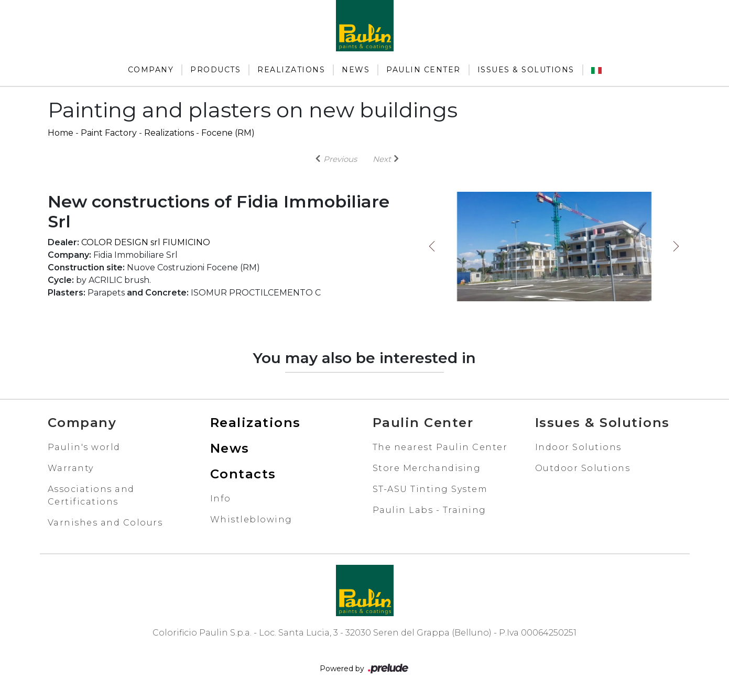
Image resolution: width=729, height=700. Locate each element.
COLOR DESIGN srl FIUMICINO (146, 242)
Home (61, 133)
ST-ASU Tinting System (430, 489)
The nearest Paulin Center (440, 447)
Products (215, 70)
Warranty (71, 468)
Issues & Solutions (526, 70)
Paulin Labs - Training (429, 510)
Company (151, 70)
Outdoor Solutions (583, 468)
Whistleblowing (251, 519)
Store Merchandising (427, 468)
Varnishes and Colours (105, 523)
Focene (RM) (228, 133)
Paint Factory (109, 133)
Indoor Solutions (578, 447)
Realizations (291, 70)
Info (221, 499)
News (356, 70)
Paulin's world (84, 447)
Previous (432, 246)
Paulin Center (423, 70)
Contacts (243, 474)
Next (676, 246)
